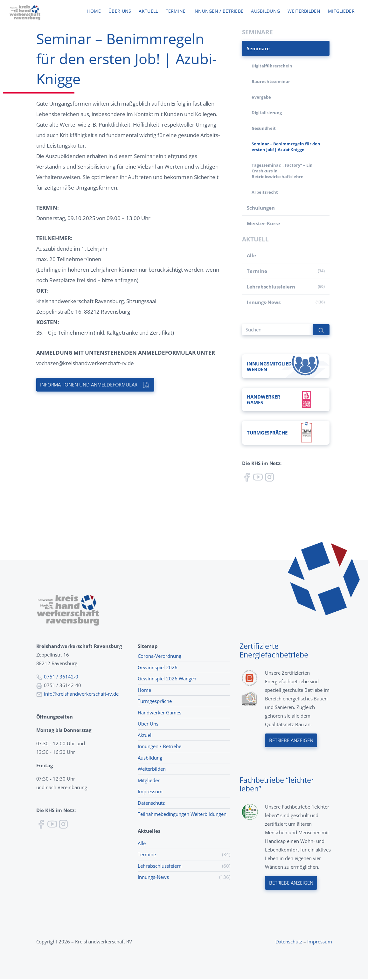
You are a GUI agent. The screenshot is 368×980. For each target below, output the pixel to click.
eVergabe (261, 97)
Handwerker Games (159, 713)
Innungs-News (264, 302)
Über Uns (148, 724)
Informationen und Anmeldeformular (89, 385)
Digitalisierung (267, 113)
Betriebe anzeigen (291, 741)
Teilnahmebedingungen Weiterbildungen (182, 815)
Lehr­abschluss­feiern (271, 287)
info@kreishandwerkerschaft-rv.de (81, 694)
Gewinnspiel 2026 (157, 668)
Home (94, 11)
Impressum (150, 792)
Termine (176, 11)
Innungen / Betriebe (219, 11)
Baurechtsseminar (271, 81)
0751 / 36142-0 (61, 677)
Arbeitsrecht (265, 192)
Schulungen (261, 208)
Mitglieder (341, 11)
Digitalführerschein (272, 66)
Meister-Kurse (264, 223)
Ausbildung (265, 11)
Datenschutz (151, 803)
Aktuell (148, 11)
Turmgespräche (155, 702)
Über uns (120, 11)
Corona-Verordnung (159, 657)
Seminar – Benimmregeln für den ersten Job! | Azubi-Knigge (286, 147)
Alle (251, 255)
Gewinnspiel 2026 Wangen (167, 679)
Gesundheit (264, 128)
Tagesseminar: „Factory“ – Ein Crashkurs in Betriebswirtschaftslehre (282, 171)
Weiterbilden (304, 11)
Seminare (258, 48)
